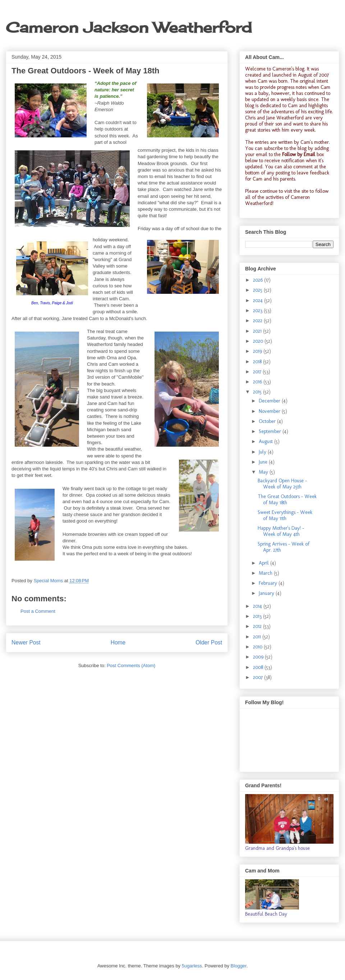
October (268, 421)
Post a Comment (38, 611)
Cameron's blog (288, 69)
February (269, 583)
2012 (258, 626)
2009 (259, 657)
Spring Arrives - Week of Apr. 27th (284, 547)
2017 (258, 372)
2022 (258, 321)
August (266, 441)
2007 (259, 677)
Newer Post (26, 642)
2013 (258, 616)
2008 (259, 667)
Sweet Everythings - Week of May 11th (285, 515)
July (263, 452)
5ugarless (192, 966)
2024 (259, 300)
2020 (259, 341)
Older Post (209, 642)
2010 (258, 647)
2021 (258, 331)
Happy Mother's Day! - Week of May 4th (281, 531)
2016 (258, 382)
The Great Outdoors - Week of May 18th (287, 500)
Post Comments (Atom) (131, 666)
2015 (258, 392)
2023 (258, 311)
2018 (258, 362)
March (266, 573)
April (264, 563)
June (264, 462)
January (267, 593)
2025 (258, 290)
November (270, 411)
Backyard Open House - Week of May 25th (282, 484)
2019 (258, 351)
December (270, 401)
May (264, 472)
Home (118, 642)
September (271, 431)
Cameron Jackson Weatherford (129, 28)
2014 (258, 606)
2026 (259, 280)
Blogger (239, 966)
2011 (258, 637)
